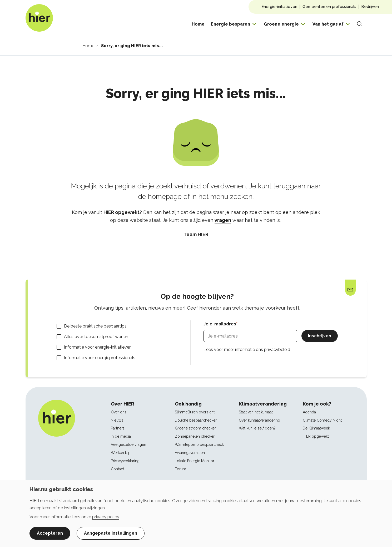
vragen (223, 220)
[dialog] (196, 514)
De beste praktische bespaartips (95, 326)
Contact (117, 469)
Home (198, 24)
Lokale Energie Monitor (195, 461)
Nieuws (117, 420)
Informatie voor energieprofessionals (100, 358)
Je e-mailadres (220, 324)
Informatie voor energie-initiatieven (98, 347)
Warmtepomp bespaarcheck (199, 445)
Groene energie (281, 24)
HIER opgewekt (316, 436)
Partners (118, 428)
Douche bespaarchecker (196, 420)
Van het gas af (328, 24)
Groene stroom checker (195, 428)
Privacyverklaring (125, 461)
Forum (180, 469)
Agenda (309, 412)
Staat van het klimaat (256, 412)
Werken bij (120, 453)
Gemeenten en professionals (329, 6)
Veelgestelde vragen (128, 445)
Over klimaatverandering (259, 420)
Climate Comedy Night (322, 420)
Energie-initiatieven (279, 6)
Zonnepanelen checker (195, 436)
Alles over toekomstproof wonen (96, 337)
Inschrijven (320, 336)
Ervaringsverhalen (190, 453)
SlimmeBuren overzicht (195, 412)
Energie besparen (230, 24)
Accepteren (50, 533)
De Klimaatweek (316, 428)
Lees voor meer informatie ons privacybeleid (247, 350)
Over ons (119, 412)
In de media (121, 436)
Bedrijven (370, 6)
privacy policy (106, 517)
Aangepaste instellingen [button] (111, 533)
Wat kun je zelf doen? (257, 428)
